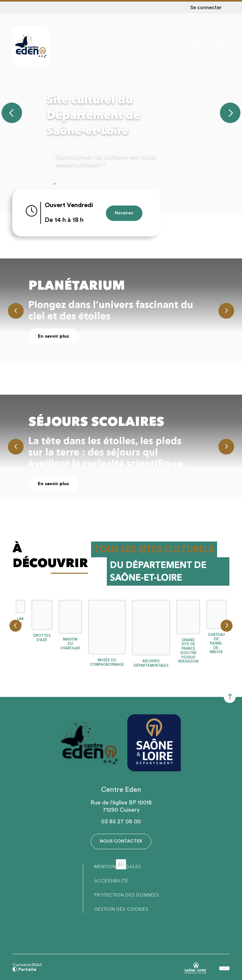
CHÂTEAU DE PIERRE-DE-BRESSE (216, 641)
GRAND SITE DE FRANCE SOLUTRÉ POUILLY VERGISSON (188, 648)
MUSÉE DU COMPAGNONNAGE (107, 660)
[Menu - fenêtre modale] (218, 46)
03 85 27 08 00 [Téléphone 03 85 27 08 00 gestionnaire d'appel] (121, 819)
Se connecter (206, 8)
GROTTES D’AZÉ (42, 635)
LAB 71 (20, 618)
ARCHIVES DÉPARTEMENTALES (151, 661)
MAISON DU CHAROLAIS (70, 641)
